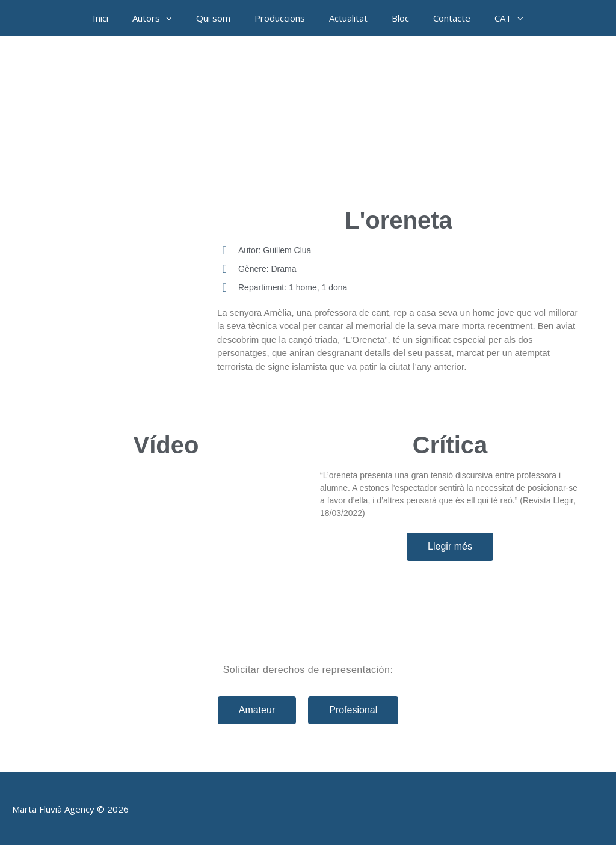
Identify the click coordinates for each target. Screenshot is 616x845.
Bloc (400, 18)
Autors (158, 18)
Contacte (452, 18)
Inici (100, 18)
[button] (172, 18)
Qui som (213, 18)
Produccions (280, 18)
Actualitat (348, 18)
